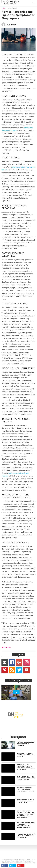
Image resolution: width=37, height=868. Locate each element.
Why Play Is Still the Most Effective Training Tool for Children (26, 836)
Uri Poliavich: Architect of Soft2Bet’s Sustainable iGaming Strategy (26, 778)
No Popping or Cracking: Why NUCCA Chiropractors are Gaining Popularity (26, 825)
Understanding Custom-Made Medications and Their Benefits (25, 801)
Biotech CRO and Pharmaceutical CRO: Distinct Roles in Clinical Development (26, 767)
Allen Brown (12, 25)
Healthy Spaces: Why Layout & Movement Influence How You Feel (25, 789)
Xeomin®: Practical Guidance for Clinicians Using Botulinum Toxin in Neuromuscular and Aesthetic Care (26, 814)
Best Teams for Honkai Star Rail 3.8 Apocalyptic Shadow (26, 755)
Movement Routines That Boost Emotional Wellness (26, 744)
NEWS (3, 8)
